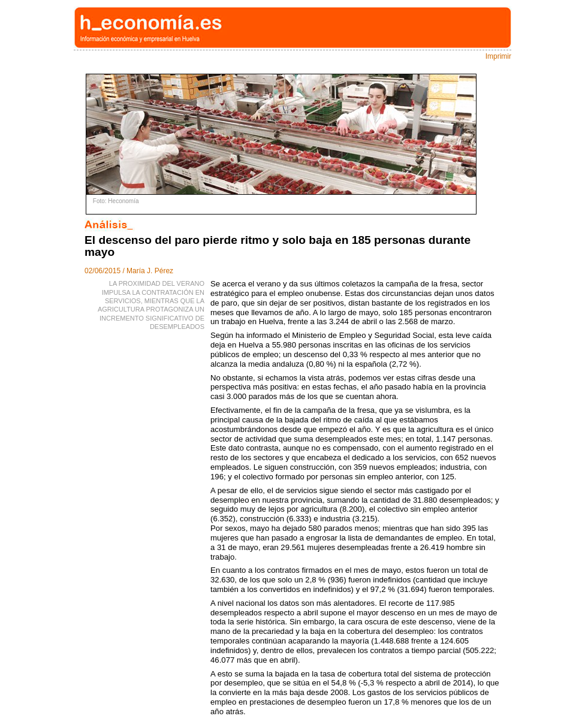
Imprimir (498, 56)
